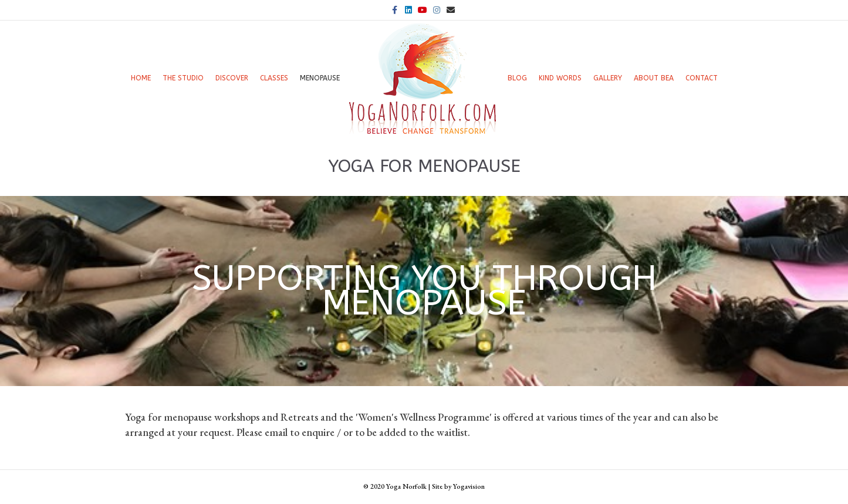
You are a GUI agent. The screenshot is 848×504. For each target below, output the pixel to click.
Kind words (560, 78)
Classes (274, 78)
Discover (232, 78)
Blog (517, 78)
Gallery (608, 78)
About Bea (654, 78)
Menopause (320, 78)
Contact (702, 78)
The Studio (183, 78)
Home (141, 78)
